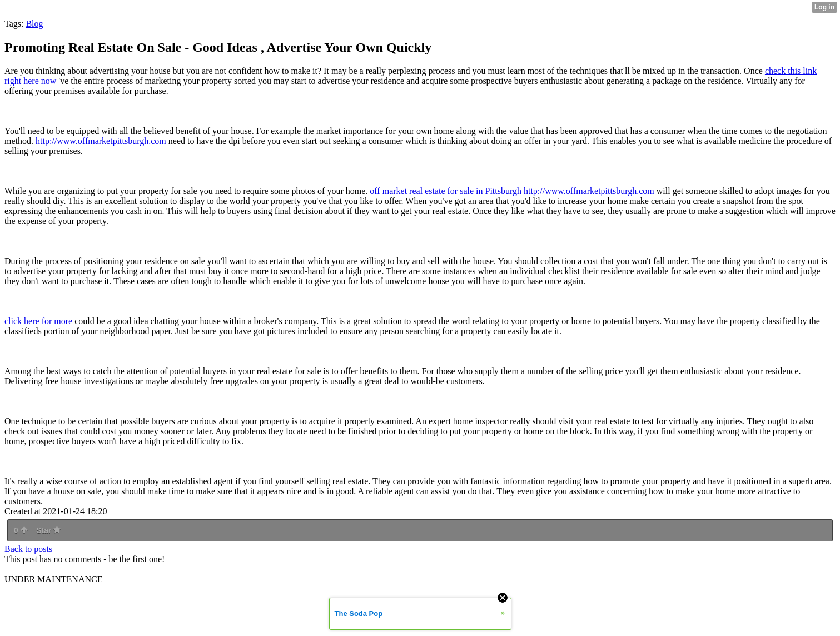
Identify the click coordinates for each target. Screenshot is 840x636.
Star (48, 530)
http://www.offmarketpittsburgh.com (101, 141)
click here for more (38, 321)
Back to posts (28, 549)
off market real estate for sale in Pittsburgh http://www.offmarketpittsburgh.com (512, 191)
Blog (34, 24)
